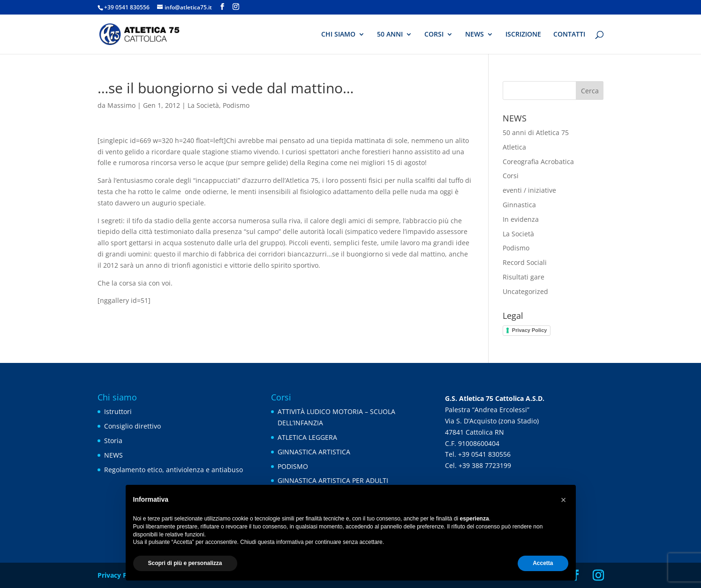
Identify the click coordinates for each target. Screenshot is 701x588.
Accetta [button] (543, 563)
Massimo (121, 105)
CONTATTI (569, 35)
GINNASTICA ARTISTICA (314, 452)
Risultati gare (524, 277)
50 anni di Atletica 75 (536, 132)
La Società (203, 105)
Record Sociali (525, 262)
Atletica (514, 147)
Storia (113, 441)
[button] (564, 500)
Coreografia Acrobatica (538, 162)
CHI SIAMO (338, 35)
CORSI (434, 35)
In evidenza (521, 219)
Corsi (511, 176)
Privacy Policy (530, 330)
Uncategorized (525, 291)
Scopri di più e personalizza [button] (185, 563)
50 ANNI (390, 35)
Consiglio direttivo (132, 426)
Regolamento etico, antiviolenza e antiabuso (173, 470)
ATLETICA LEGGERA (307, 437)
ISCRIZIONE (523, 35)
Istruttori (118, 411)
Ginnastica (519, 205)
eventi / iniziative (529, 190)
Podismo (236, 105)
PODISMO (293, 466)
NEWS (475, 35)
